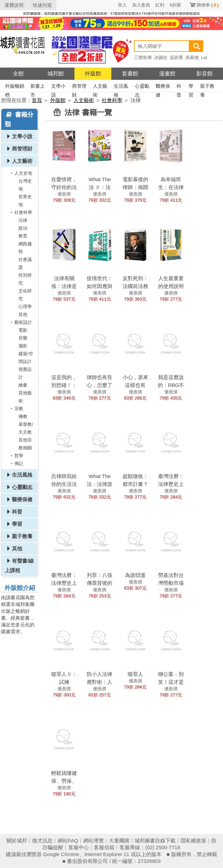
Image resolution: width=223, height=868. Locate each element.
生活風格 (121, 87)
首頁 (37, 100)
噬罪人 (135, 674)
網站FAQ (68, 841)
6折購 (175, 5)
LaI (204, 57)
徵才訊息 (42, 841)
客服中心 (79, 847)
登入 (122, 5)
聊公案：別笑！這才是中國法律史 (171, 682)
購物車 (208, 5)
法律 (23, 220)
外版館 (93, 74)
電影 (23, 330)
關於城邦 (17, 841)
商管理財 (79, 87)
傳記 (16, 464)
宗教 (16, 409)
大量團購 (119, 841)
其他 (23, 314)
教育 (23, 236)
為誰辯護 (135, 575)
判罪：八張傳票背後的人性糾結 (100, 583)
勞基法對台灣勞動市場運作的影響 (171, 583)
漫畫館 (167, 74)
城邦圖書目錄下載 (155, 841)
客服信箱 (104, 847)
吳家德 (192, 57)
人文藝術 (100, 87)
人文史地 (20, 173)
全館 (18, 74)
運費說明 (14, 5)
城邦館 (56, 74)
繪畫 (23, 385)
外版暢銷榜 (15, 87)
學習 (191, 87)
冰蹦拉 (161, 57)
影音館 (205, 74)
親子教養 (207, 87)
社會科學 (112, 100)
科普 (179, 87)
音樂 (23, 338)
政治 (23, 228)
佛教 (23, 416)
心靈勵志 (142, 87)
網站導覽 (94, 841)
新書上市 (38, 87)
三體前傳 (143, 57)
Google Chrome (61, 854)
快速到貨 (42, 5)
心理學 (25, 307)
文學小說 (58, 87)
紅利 (160, 5)
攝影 (23, 346)
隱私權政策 (193, 841)
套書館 (130, 74)
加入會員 (141, 5)
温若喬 (176, 57)
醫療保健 (163, 87)
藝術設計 (20, 322)
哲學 (16, 456)
